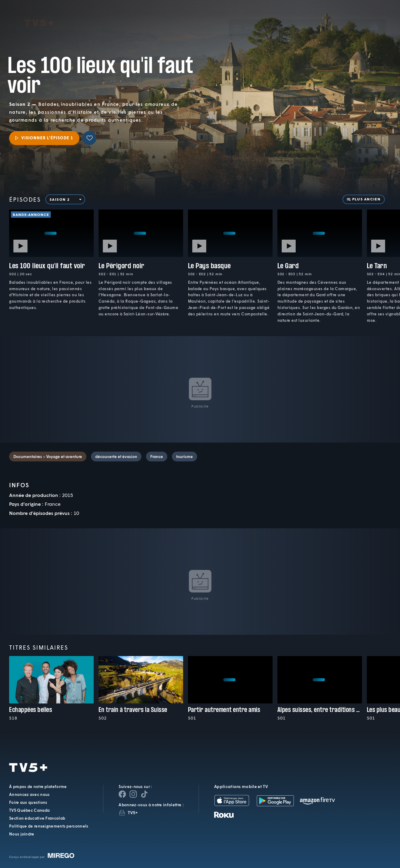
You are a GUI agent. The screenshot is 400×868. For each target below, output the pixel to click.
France (157, 457)
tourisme (184, 457)
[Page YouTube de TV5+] (144, 794)
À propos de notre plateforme (38, 786)
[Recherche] (375, 19)
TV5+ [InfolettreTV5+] (133, 812)
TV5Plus (39, 15)
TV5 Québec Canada (29, 810)
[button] (292, 19)
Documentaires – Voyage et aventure (48, 457)
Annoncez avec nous (29, 794)
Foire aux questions (28, 802)
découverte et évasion (116, 457)
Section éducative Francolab (37, 818)
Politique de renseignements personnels (49, 826)
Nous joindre (22, 834)
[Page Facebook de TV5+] (122, 794)
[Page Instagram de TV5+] (133, 794)
